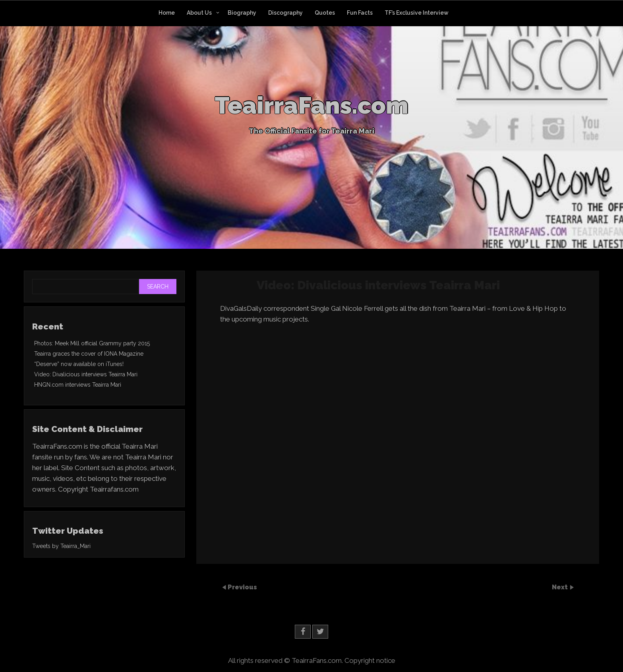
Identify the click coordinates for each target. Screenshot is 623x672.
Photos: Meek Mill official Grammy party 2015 (92, 343)
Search (158, 287)
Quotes (325, 13)
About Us (199, 13)
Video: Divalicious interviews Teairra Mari (86, 374)
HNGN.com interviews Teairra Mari (78, 385)
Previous (242, 587)
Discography (285, 13)
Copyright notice (370, 660)
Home (167, 13)
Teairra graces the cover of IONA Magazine (89, 354)
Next (561, 587)
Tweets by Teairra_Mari (61, 546)
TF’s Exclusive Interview (417, 13)
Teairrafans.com (114, 489)
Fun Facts (360, 13)
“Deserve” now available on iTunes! (79, 364)
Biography (242, 13)
